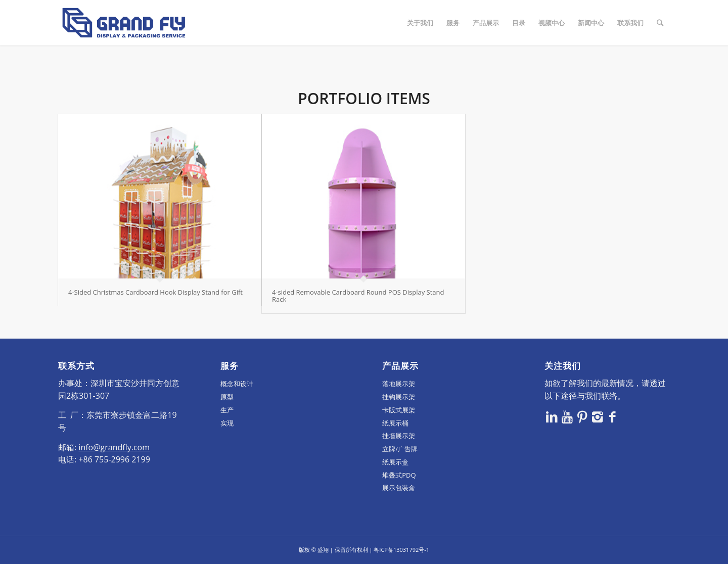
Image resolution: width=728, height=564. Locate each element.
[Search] (660, 23)
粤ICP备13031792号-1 (401, 550)
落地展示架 (399, 384)
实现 (227, 423)
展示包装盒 (399, 488)
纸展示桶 (395, 423)
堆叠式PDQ (399, 475)
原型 (227, 397)
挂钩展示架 (399, 397)
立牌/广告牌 (400, 449)
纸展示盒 (395, 462)
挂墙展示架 (399, 436)
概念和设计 (237, 384)
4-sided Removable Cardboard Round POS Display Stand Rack (358, 296)
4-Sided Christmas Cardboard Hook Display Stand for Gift (155, 292)
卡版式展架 (399, 410)
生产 (227, 410)
